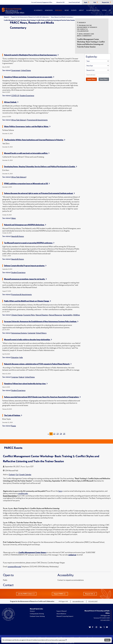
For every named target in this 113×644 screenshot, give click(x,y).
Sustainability (68, 313)
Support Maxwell (62, 609)
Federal (21, 375)
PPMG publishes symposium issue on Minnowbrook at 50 (27, 182)
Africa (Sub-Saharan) (19, 118)
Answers (32, 609)
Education (15, 356)
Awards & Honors (18, 234)
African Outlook (11, 100)
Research (59, 10)
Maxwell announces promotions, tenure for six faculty (25, 277)
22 (54, 432)
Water (14, 216)
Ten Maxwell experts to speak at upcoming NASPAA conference (29, 241)
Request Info (106, 2)
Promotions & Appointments (37, 118)
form (60, 489)
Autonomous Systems (19, 331)
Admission (49, 10)
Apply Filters (91, 77)
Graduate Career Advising (37, 614)
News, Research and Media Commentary (62, 17)
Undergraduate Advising (37, 612)
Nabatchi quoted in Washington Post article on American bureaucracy (31, 53)
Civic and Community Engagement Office (42, 2)
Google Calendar (25, 473)
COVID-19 (15, 94)
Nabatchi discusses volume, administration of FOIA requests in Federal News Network (38, 362)
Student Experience (27, 94)
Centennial (31, 331)
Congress (15, 375)
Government (16, 69)
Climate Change (17, 313)
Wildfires (76, 313)
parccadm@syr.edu (78, 600)
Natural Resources (55, 313)
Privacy (81, 636)
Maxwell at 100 (60, 2)
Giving (104, 10)
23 (58, 432)
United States (26, 69)
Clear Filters (104, 77)
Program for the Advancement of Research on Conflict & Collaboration (30, 17)
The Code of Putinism (13, 413)
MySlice (73, 636)
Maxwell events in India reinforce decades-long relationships (28, 338)
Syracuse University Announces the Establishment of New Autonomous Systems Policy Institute (41, 320)
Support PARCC (60, 592)
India (21, 356)
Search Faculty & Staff (74, 2)
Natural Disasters (42, 313)
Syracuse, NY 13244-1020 (102, 616)
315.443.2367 (93, 600)
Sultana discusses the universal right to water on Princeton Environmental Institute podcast (39, 191)
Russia (14, 424)
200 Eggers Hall (105, 614)
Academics (38, 10)
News (67, 10)
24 (61, 432)
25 (64, 432)
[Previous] (48, 432)
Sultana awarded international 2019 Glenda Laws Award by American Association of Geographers (42, 395)
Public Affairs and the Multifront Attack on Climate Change (28, 299)
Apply (86, 2)
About (81, 10)
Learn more (62, 640)
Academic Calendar (25, 636)
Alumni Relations (93, 10)
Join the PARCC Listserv (26, 592)
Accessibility (38, 636)
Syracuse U (90, 636)
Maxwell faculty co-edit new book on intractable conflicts (27, 151)
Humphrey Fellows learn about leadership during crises (26, 382)
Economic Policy (29, 313)
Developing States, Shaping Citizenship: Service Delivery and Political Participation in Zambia (41, 165)
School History (41, 331)
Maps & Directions (62, 636)
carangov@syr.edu (14, 565)
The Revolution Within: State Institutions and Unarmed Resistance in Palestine (35, 138)
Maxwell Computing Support (65, 614)
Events (74, 10)
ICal (17, 473)
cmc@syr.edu (23, 492)
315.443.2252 (105, 618)
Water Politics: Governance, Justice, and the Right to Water (27, 125)
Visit (95, 2)
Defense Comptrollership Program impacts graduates (25, 264)
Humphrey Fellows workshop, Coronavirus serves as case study (29, 75)
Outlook (12, 473)
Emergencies (49, 636)
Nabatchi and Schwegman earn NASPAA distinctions (25, 223)
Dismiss (107, 640)
